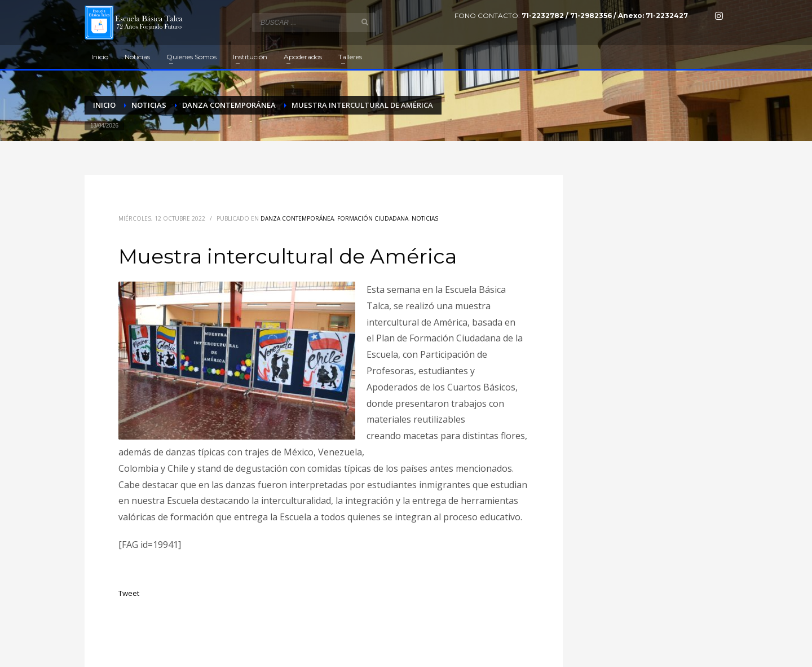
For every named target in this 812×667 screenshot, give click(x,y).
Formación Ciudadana (373, 218)
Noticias (425, 218)
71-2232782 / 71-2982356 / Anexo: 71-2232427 (605, 16)
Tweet (129, 593)
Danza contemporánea (297, 218)
